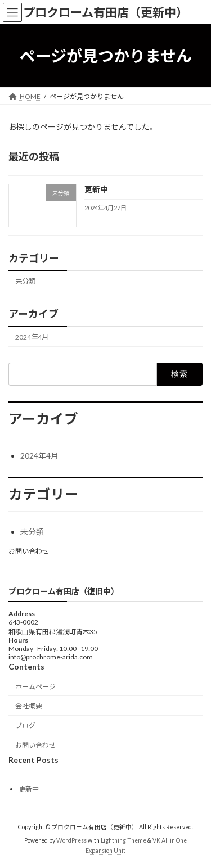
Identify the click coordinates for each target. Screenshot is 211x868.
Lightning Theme (124, 840)
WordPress (71, 840)
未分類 (25, 281)
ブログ (25, 725)
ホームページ (35, 686)
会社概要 (29, 706)
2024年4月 (32, 337)
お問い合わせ (29, 551)
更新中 (96, 190)
